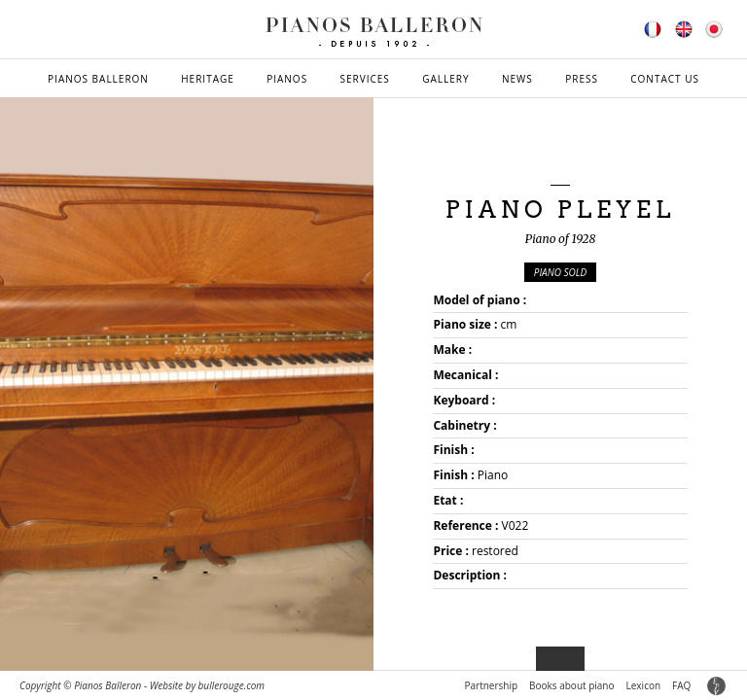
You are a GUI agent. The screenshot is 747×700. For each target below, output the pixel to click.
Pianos (287, 79)
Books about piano (571, 685)
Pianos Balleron (98, 79)
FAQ (681, 685)
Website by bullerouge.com (207, 685)
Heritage (208, 79)
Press (582, 79)
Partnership (491, 685)
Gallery (445, 79)
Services (365, 79)
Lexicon (644, 685)
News (517, 79)
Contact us (665, 79)
